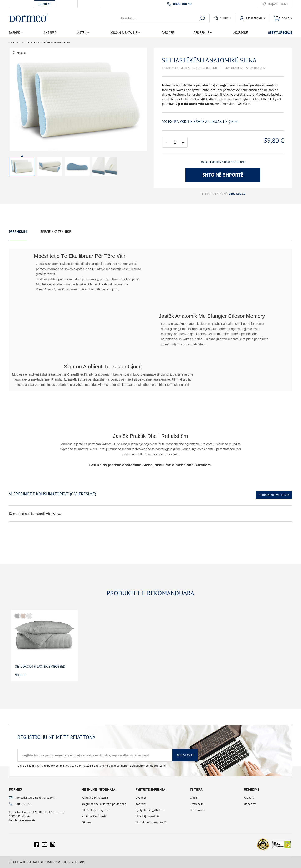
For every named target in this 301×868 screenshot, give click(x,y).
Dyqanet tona (278, 4)
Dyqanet (141, 798)
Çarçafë (168, 33)
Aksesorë (241, 33)
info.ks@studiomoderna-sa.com (35, 798)
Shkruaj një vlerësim (274, 495)
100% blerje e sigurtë (95, 810)
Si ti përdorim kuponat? (151, 822)
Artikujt (249, 798)
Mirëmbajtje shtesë (93, 816)
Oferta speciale (280, 33)
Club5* (194, 798)
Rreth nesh (197, 804)
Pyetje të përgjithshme (150, 810)
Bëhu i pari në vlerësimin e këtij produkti (190, 68)
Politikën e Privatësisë (79, 766)
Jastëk (26, 42)
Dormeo (16, 789)
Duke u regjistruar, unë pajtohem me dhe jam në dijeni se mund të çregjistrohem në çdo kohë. (92, 766)
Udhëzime (250, 804)
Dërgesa (86, 822)
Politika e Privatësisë (95, 798)
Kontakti (141, 804)
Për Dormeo (197, 810)
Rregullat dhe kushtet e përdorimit (104, 804)
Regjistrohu (185, 755)
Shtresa (50, 33)
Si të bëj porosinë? (147, 816)
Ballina (14, 42)
